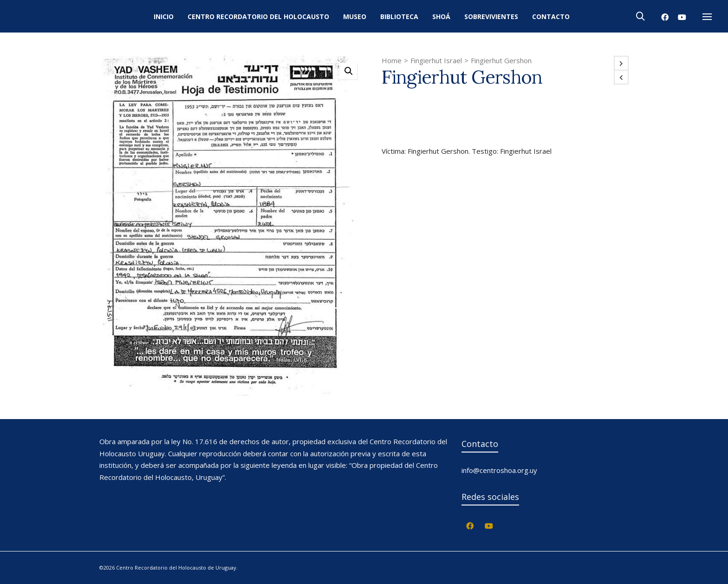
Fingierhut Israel (436, 60)
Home (392, 60)
